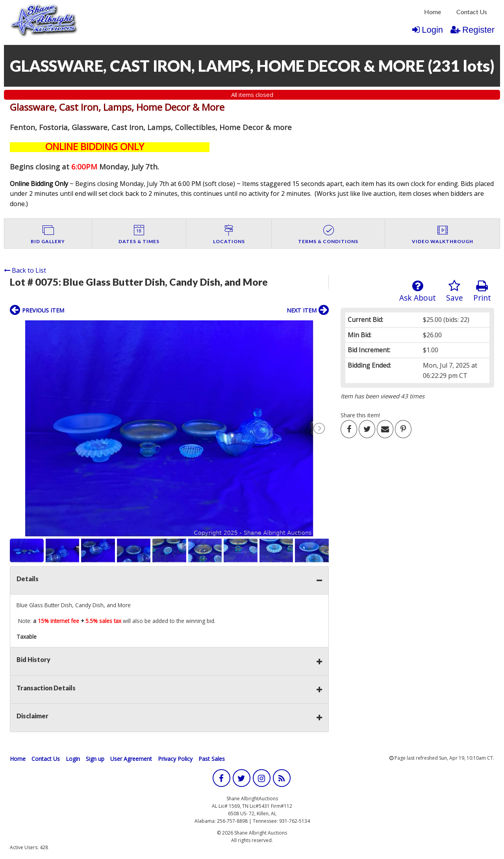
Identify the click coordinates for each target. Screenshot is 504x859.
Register (472, 30)
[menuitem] (433, 12)
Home (433, 12)
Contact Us (472, 12)
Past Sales (212, 759)
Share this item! (360, 415)
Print (482, 291)
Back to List (25, 270)
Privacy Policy (175, 759)
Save (455, 291)
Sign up (95, 759)
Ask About (418, 291)
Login (428, 30)
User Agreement (131, 759)
